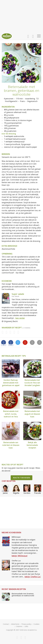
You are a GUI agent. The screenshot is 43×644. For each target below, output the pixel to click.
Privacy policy (26, 624)
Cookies (36, 624)
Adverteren (15, 624)
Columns (19, 626)
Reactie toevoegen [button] (21, 478)
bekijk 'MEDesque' (20, 556)
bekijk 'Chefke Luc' (33, 577)
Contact (6, 624)
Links (26, 626)
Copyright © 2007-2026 (15, 630)
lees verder (20, 318)
